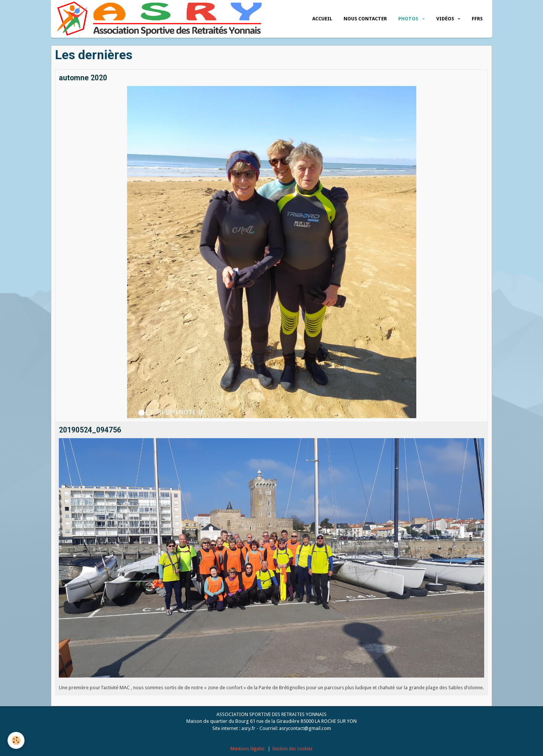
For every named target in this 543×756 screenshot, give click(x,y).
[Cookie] (16, 740)
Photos (409, 19)
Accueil (322, 19)
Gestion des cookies (292, 749)
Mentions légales (248, 749)
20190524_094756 (90, 430)
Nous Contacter (365, 19)
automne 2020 (83, 78)
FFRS (477, 19)
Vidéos (446, 19)
